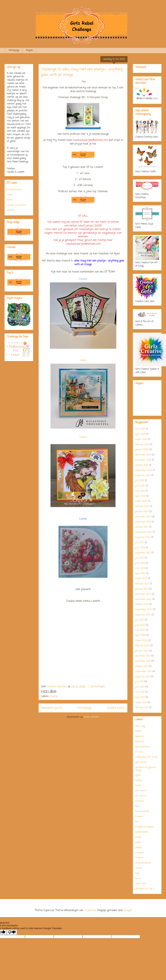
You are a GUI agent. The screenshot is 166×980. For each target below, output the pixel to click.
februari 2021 (142, 708)
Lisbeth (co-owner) (16, 205)
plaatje (54, 696)
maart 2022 (141, 641)
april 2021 (140, 697)
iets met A (141, 791)
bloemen (140, 742)
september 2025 (144, 470)
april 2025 (140, 496)
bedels (138, 731)
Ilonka (83, 437)
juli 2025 (140, 481)
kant (138, 806)
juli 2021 (139, 682)
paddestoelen (142, 832)
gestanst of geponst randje (146, 769)
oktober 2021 (142, 666)
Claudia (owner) (15, 190)
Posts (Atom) (91, 717)
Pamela (11, 210)
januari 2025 (142, 512)
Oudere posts (116, 708)
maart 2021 (141, 703)
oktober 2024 (142, 527)
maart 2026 (141, 439)
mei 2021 (140, 692)
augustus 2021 (143, 677)
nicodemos (90, 910)
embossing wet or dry (146, 757)
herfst (138, 786)
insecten (140, 801)
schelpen (140, 853)
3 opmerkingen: (97, 687)
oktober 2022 (142, 604)
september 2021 (143, 672)
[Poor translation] (12, 932)
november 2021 (143, 661)
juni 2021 (140, 687)
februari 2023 (142, 584)
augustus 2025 (143, 475)
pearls (138, 842)
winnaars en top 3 (145, 889)
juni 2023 (140, 563)
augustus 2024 (143, 537)
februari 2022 (142, 646)
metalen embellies (144, 827)
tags (137, 873)
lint (137, 822)
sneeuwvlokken (143, 863)
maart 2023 (141, 579)
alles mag (140, 726)
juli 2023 (140, 558)
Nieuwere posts (52, 708)
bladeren (140, 736)
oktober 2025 (142, 465)
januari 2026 (142, 450)
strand (139, 868)
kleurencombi (142, 811)
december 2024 (143, 517)
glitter (138, 775)
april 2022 (140, 635)
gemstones (141, 762)
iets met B (141, 796)
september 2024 (144, 532)
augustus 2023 (143, 553)
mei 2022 (140, 630)
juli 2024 (140, 543)
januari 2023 (142, 589)
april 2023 (140, 574)
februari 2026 (142, 445)
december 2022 (143, 594)
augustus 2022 (143, 615)
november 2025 (143, 460)
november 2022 (143, 599)
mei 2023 (140, 568)
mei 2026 (140, 429)
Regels (29, 50)
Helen (83, 360)
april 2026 (140, 434)
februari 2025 (142, 506)
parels (138, 837)
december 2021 (143, 656)
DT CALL (140, 752)
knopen (139, 817)
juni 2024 (140, 548)
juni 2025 (140, 486)
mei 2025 (140, 491)
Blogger (128, 910)
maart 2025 (141, 501)
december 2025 (143, 455)
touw (138, 879)
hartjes (139, 780)
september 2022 (144, 610)
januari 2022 (142, 651)
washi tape (141, 884)
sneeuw (139, 858)
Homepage (14, 50)
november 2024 (143, 522)
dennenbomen (143, 747)
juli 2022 (140, 620)
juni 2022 (140, 625)
